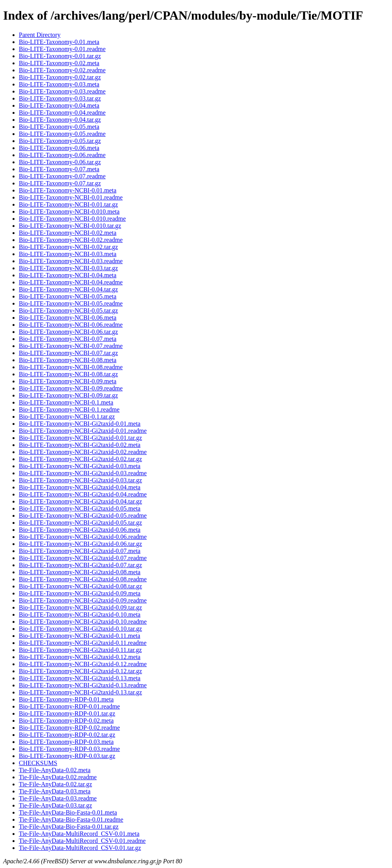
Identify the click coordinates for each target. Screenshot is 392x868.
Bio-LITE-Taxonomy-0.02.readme (62, 70)
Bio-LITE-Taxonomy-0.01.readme (62, 49)
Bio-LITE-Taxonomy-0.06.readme (62, 155)
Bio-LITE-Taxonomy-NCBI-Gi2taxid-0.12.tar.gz (80, 671)
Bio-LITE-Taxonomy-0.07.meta (59, 169)
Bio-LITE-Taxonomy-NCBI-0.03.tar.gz (68, 268)
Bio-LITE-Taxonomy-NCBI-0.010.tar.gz (70, 226)
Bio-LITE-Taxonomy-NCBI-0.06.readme (71, 325)
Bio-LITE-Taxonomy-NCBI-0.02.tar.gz (68, 247)
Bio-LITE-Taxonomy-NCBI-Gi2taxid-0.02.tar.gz (80, 459)
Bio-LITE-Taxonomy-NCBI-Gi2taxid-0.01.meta (80, 424)
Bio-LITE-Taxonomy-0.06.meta (59, 148)
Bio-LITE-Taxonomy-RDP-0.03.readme (69, 749)
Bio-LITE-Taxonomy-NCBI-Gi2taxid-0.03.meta (80, 466)
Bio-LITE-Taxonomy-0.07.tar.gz (60, 183)
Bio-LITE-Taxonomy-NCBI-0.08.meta (68, 360)
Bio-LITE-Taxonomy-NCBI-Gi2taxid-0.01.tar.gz (80, 438)
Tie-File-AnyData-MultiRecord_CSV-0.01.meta (79, 834)
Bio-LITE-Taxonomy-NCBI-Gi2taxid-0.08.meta (80, 572)
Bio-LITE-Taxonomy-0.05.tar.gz (60, 141)
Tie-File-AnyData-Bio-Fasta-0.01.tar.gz (69, 827)
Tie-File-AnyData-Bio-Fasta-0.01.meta (68, 812)
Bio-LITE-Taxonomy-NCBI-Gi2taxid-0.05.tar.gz (80, 523)
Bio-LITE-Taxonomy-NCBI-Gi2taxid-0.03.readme (83, 473)
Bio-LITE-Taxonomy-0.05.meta (59, 127)
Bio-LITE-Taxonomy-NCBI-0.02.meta (68, 233)
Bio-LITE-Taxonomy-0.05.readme (62, 134)
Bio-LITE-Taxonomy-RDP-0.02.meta (66, 721)
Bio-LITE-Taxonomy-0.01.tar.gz (60, 56)
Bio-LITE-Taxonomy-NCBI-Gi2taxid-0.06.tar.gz (80, 544)
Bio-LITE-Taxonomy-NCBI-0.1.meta (66, 402)
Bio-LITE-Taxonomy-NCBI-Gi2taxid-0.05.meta (80, 508)
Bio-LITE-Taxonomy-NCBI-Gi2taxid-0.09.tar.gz (80, 607)
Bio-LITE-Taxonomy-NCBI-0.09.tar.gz (68, 395)
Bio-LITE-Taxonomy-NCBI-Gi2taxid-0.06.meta (80, 530)
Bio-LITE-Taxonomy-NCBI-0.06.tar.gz (68, 332)
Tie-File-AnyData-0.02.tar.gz (55, 784)
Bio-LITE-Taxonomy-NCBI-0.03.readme (71, 261)
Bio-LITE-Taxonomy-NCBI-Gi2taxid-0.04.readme (83, 494)
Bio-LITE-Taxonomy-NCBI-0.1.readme (69, 409)
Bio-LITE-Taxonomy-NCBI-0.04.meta (68, 275)
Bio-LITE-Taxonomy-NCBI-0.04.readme (71, 282)
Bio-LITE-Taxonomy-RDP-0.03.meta (66, 742)
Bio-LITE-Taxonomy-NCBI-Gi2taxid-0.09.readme (83, 600)
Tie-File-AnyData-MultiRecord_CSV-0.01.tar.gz (80, 848)
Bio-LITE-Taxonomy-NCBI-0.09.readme (71, 388)
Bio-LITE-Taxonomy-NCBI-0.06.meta (68, 318)
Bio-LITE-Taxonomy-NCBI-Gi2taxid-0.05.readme (83, 515)
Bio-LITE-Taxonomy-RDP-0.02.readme (69, 728)
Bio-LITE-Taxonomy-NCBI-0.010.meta (69, 212)
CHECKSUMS (38, 763)
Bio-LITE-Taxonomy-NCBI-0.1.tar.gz (67, 417)
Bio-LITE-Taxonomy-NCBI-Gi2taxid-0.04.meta (80, 487)
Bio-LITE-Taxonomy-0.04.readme (62, 113)
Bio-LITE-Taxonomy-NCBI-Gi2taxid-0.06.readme (83, 537)
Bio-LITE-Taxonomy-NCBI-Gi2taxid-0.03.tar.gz (80, 480)
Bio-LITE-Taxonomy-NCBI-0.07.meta (68, 339)
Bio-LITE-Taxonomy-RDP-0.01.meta (66, 699)
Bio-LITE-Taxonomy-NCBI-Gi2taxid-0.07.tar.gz (80, 565)
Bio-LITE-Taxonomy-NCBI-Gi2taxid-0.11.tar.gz (80, 650)
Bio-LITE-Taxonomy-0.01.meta (59, 42)
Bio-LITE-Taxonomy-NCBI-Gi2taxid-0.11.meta (79, 636)
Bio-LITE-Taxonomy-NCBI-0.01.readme (71, 197)
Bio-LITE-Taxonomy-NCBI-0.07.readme (71, 346)
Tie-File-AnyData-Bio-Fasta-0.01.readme (71, 819)
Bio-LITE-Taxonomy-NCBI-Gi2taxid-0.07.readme (83, 558)
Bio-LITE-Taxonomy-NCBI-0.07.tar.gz (68, 353)
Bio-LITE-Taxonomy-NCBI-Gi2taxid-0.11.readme (83, 643)
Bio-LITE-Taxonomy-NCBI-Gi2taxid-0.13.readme (83, 685)
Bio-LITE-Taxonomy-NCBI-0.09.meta (68, 381)
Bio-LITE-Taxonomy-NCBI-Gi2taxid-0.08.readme (83, 579)
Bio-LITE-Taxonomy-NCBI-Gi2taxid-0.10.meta (80, 614)
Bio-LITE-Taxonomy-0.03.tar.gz (60, 98)
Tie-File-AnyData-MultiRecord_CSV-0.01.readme (82, 841)
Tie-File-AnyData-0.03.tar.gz (55, 805)
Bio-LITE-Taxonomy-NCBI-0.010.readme (72, 219)
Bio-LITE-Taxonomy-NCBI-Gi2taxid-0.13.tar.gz (80, 692)
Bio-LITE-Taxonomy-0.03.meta (59, 84)
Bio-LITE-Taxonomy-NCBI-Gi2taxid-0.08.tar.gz (80, 586)
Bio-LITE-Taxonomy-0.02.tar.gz (60, 77)
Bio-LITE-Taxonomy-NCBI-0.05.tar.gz (68, 310)
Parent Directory (40, 35)
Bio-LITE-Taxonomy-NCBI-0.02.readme (71, 240)
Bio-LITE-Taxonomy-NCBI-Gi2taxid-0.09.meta (80, 593)
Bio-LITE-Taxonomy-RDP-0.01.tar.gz (67, 713)
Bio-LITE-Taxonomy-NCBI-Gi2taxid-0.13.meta (80, 678)
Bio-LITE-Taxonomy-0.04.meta (59, 105)
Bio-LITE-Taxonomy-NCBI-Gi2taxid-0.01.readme (83, 431)
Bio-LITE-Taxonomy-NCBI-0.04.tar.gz (68, 289)
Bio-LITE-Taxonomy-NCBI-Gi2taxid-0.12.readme (83, 664)
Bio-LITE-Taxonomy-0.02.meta (59, 63)
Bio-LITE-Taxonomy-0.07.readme (62, 176)
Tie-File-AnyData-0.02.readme (58, 777)
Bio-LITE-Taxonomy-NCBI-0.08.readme (71, 367)
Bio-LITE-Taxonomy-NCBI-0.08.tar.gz (68, 374)
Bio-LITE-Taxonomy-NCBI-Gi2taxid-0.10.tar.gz (80, 629)
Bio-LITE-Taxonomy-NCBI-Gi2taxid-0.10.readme (83, 622)
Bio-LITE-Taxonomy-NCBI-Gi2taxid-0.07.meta (80, 551)
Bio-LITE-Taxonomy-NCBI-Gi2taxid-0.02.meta (80, 445)
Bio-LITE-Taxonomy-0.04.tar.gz (60, 120)
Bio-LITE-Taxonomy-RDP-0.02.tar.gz (67, 735)
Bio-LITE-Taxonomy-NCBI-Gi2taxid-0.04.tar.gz (80, 501)
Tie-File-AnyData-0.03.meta (55, 791)
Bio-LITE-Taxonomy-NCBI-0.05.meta (68, 296)
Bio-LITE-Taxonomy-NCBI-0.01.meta (68, 190)
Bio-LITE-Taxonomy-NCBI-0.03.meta (68, 254)
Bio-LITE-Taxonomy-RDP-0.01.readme (69, 706)
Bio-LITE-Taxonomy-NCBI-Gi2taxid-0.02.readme (83, 452)
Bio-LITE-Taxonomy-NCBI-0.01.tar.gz (68, 204)
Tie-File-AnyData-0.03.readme (58, 798)
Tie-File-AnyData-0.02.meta (55, 770)
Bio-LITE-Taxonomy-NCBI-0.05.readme (71, 303)
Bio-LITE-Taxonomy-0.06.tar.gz (60, 162)
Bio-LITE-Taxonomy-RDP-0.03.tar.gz (67, 756)
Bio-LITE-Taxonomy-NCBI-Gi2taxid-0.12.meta (80, 657)
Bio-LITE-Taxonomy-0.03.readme (62, 91)
